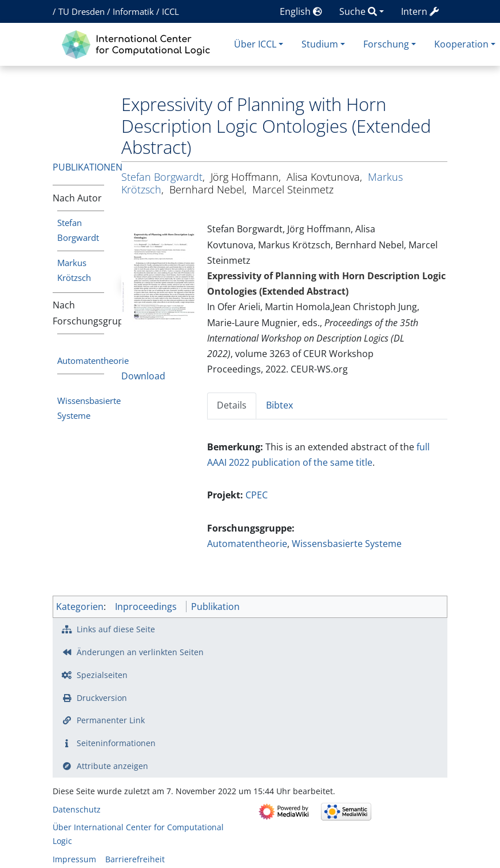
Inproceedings (146, 607)
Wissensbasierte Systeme (347, 544)
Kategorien (80, 607)
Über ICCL (255, 44)
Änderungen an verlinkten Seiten (140, 652)
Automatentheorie (93, 360)
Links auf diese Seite (116, 629)
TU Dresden (82, 11)
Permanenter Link (111, 720)
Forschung (386, 44)
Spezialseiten (102, 675)
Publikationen (88, 167)
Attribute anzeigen (112, 766)
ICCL (170, 11)
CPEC (257, 495)
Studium (320, 44)
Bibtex (279, 405)
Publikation (215, 607)
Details (232, 405)
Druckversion (102, 698)
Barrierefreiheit (135, 859)
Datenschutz (77, 809)
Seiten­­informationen (116, 743)
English (301, 11)
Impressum (74, 859)
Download (143, 376)
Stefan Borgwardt (162, 177)
